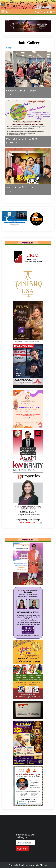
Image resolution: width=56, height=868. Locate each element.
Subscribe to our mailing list (25, 836)
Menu (8, 12)
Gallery (8, 48)
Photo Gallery (28, 42)
